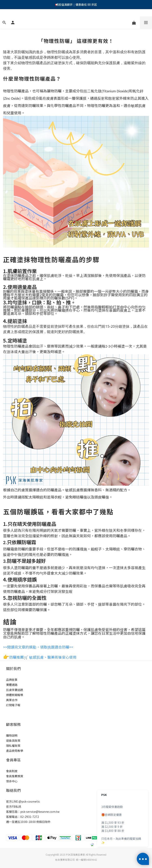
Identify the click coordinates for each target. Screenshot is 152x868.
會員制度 (12, 771)
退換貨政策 (13, 740)
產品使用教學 (15, 751)
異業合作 (12, 700)
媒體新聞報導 (15, 695)
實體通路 (12, 685)
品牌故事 (12, 680)
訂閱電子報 (13, 705)
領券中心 (12, 781)
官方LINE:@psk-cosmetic (23, 801)
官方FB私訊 (14, 806)
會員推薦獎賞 (15, 776)
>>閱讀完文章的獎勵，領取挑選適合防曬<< (38, 647)
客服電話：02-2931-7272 (23, 817)
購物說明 (12, 735)
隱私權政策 (13, 746)
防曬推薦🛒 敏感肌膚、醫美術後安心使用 (43, 657)
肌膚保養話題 (15, 690)
